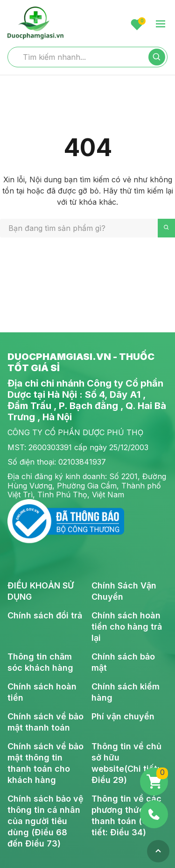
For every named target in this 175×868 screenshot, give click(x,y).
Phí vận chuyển (123, 716)
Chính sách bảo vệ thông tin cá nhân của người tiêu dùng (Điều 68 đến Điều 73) (45, 821)
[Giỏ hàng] (154, 782)
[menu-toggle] (161, 25)
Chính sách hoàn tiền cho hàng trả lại (127, 627)
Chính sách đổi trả (45, 615)
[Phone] (154, 814)
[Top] (158, 851)
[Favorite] (137, 25)
